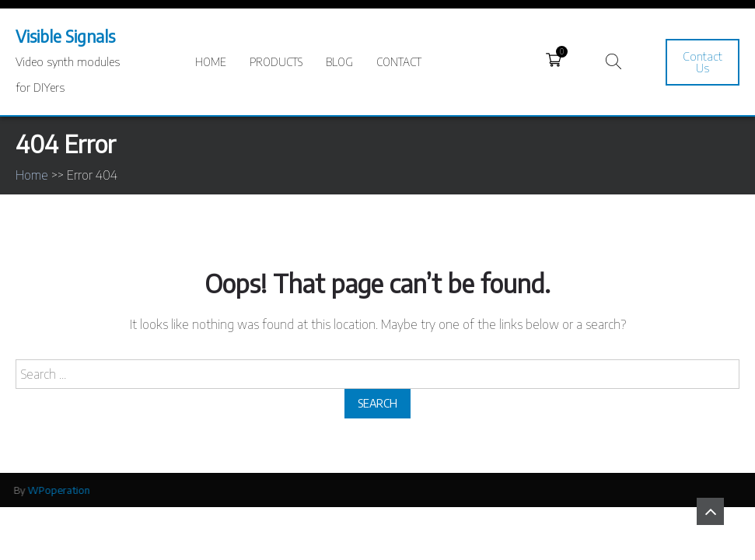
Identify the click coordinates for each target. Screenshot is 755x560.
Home (211, 62)
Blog (339, 62)
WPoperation (57, 490)
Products (276, 62)
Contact (399, 62)
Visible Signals (65, 36)
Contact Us (703, 62)
